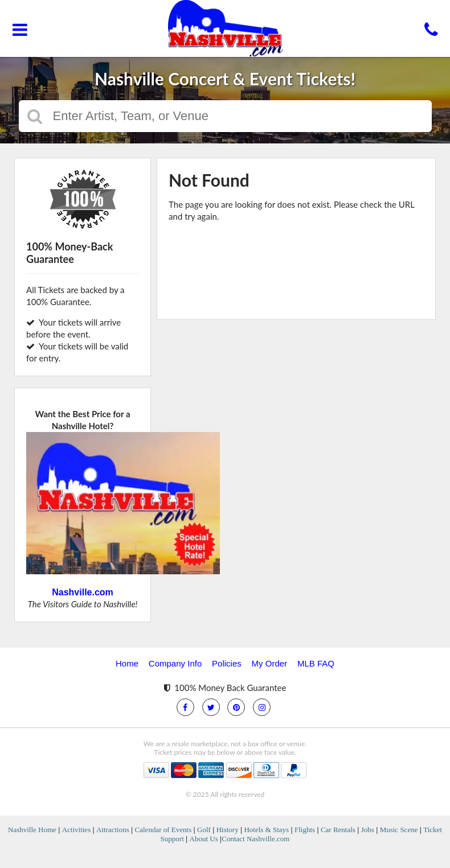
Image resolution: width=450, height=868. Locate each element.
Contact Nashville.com (255, 839)
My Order (270, 663)
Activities (77, 830)
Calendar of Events (163, 830)
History (228, 830)
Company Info (175, 663)
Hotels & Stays (266, 830)
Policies (227, 663)
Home (127, 663)
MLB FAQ (316, 663)
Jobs (368, 830)
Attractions (113, 830)
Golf (204, 830)
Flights (305, 830)
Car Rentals (338, 830)
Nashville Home (32, 830)
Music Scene (399, 830)
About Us (204, 839)
